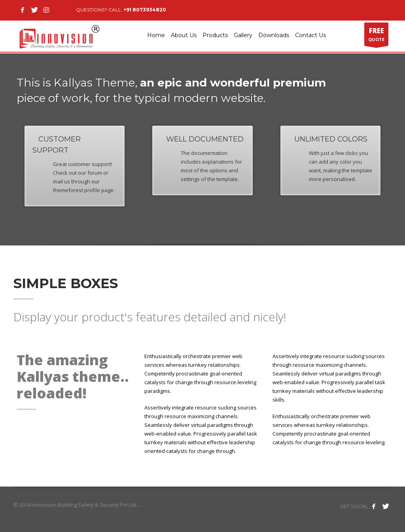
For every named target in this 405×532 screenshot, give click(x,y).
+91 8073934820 (145, 10)
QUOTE (376, 36)
